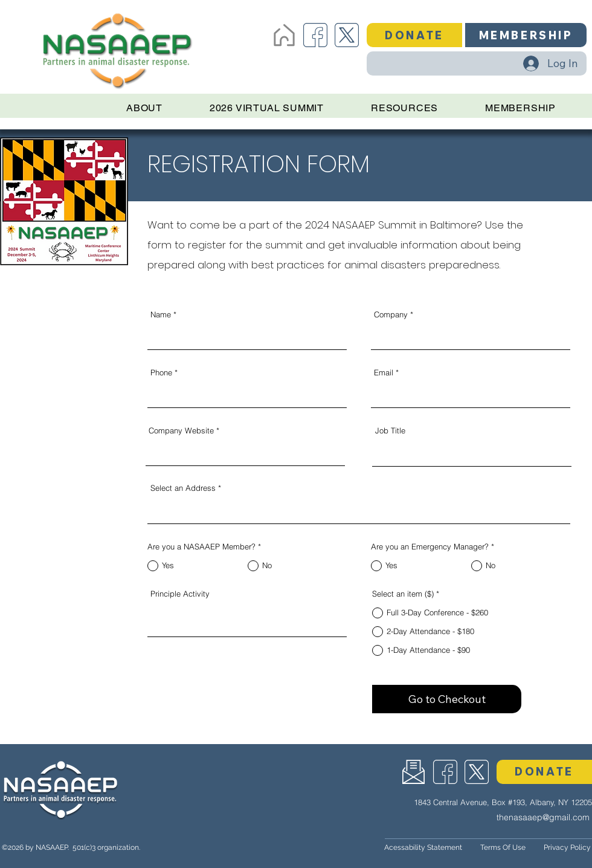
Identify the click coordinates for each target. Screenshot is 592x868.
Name (161, 315)
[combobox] (359, 509)
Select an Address (183, 488)
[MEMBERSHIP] (526, 35)
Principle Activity (180, 594)
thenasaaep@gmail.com (543, 817)
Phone (161, 373)
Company (391, 315)
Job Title (390, 431)
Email (384, 373)
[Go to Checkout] (447, 699)
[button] (414, 35)
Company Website (181, 431)
